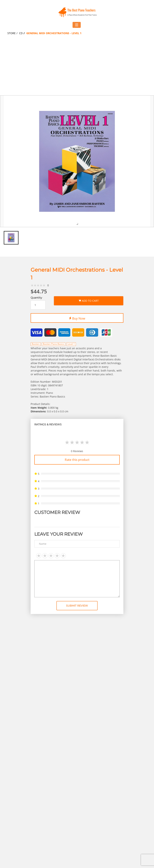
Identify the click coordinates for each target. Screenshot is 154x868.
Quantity (36, 298)
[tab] (77, 224)
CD (21, 33)
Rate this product (77, 460)
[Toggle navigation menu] (77, 25)
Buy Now (77, 318)
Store (12, 33)
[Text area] (77, 579)
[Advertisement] (77, 67)
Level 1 (71, 344)
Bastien (36, 344)
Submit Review (77, 606)
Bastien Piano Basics (54, 344)
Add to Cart (89, 300)
